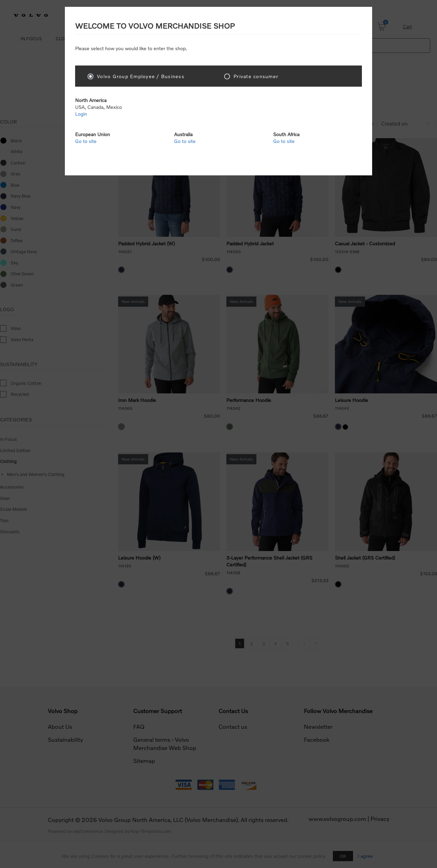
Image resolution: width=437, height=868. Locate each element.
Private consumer (256, 76)
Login (81, 114)
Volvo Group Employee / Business (141, 76)
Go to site (86, 141)
